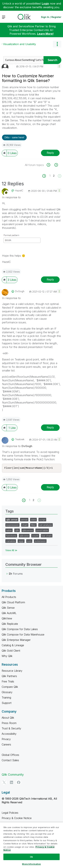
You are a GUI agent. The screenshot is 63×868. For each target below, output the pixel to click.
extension (40, 541)
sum (29, 541)
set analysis (46, 525)
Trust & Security (11, 729)
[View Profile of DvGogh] (20, 291)
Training (6, 698)
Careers (6, 745)
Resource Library (12, 671)
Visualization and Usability (19, 44)
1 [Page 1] (50, 176)
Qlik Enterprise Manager (16, 640)
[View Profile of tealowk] (20, 439)
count (35, 536)
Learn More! (45, 34)
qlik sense (12, 520)
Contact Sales (10, 761)
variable (11, 541)
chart (25, 525)
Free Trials (8, 682)
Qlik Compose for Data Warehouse (23, 635)
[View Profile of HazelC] (19, 191)
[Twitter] (4, 783)
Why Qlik (7, 656)
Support (7, 703)
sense (24, 520)
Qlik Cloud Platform (13, 603)
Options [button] (57, 44)
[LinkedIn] (11, 783)
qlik (17, 531)
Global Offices (10, 755)
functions (11, 536)
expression (12, 525)
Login (45, 4)
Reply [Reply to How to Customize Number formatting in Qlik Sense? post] (50, 153)
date (33, 520)
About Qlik (8, 718)
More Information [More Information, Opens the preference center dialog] (31, 864)
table (9, 531)
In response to (11, 197)
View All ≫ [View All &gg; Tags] (11, 551)
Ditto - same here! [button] (14, 137)
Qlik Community (13, 775)
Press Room (9, 723)
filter (33, 525)
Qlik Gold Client (11, 651)
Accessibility (9, 734)
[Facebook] (19, 783)
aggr (21, 541)
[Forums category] (7, 574)
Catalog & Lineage (13, 646)
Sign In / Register (51, 17)
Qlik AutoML (9, 613)
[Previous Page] (46, 176)
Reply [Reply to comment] (50, 279)
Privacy (6, 739)
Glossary (7, 692)
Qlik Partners (9, 676)
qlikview (24, 536)
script (42, 520)
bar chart (47, 536)
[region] (32, 845)
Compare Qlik (10, 687)
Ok (31, 857)
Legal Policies (10, 813)
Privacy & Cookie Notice (17, 818)
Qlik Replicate (10, 624)
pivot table (42, 531)
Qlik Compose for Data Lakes (20, 629)
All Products (9, 597)
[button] (59, 66)
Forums (18, 574)
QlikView (7, 619)
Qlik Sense (8, 608)
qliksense (28, 531)
